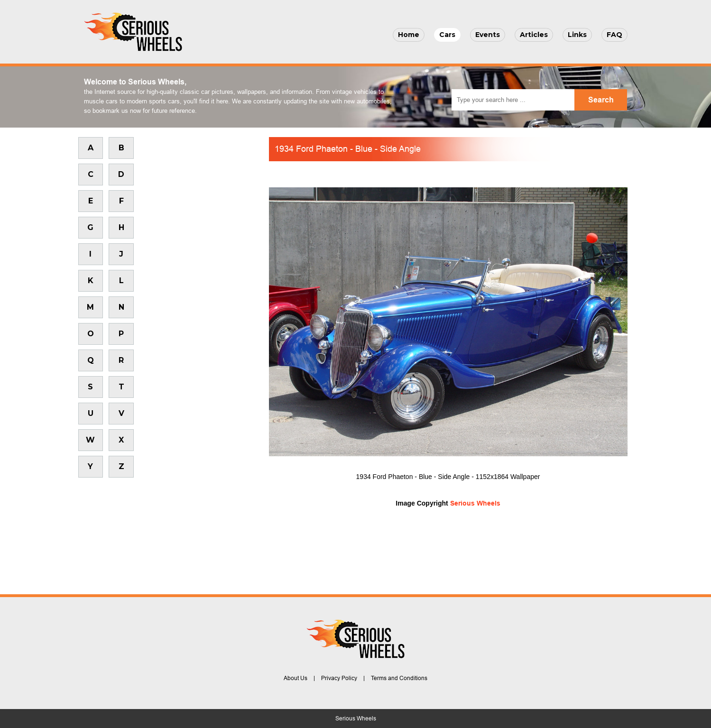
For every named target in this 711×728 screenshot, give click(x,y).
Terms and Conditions (399, 678)
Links (577, 35)
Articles (534, 35)
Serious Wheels (475, 503)
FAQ (614, 35)
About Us (295, 678)
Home (409, 35)
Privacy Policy (339, 678)
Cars (447, 35)
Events (488, 35)
